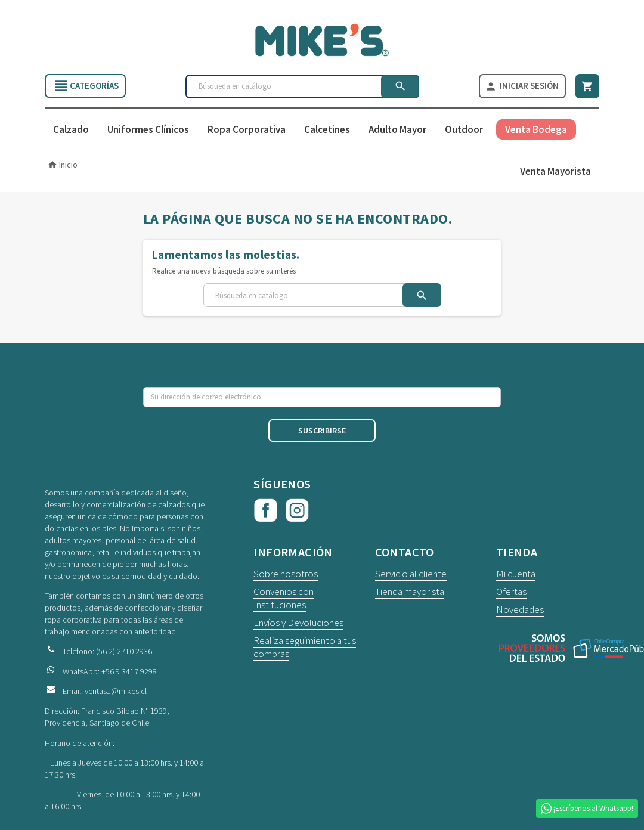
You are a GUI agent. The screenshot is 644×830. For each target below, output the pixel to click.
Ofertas (511, 592)
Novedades (520, 610)
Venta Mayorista (555, 172)
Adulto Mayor (397, 130)
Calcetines (327, 130)
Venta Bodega (536, 130)
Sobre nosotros (286, 574)
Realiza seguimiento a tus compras (305, 648)
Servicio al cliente (411, 574)
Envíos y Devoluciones (298, 623)
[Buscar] (302, 86)
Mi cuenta (516, 574)
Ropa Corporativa (247, 130)
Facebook (265, 511)
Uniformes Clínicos (148, 130)
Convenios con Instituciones (284, 599)
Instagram (297, 511)
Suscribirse (322, 431)
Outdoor (464, 130)
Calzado (71, 130)
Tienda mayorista (410, 592)
